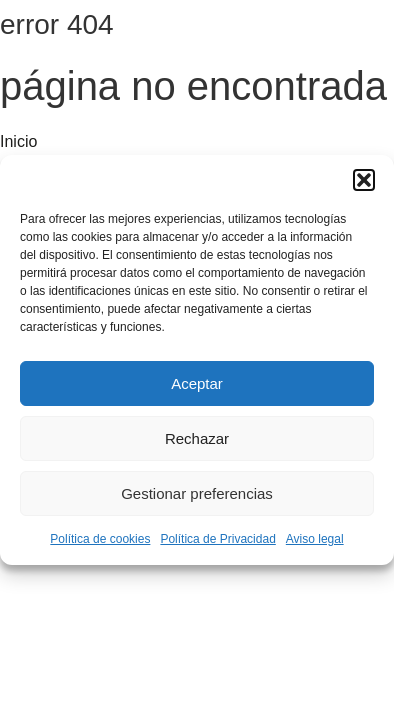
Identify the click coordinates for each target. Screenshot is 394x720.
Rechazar (197, 438)
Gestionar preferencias (197, 493)
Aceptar (197, 383)
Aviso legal (315, 539)
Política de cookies (100, 539)
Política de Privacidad (217, 539)
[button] (364, 180)
